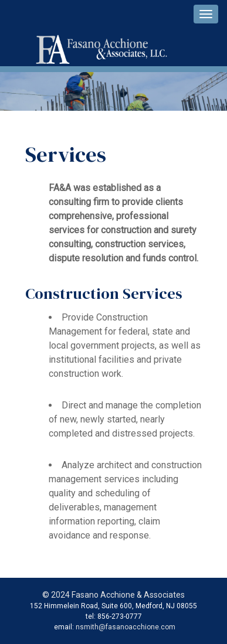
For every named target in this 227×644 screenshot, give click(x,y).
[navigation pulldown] (206, 14)
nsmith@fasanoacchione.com (126, 627)
